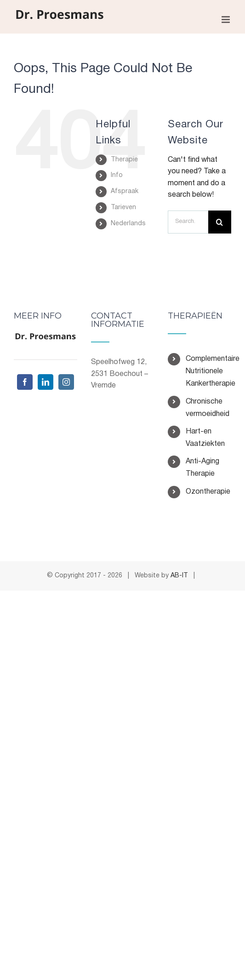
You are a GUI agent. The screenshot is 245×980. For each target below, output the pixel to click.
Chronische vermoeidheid (208, 408)
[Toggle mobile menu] (226, 20)
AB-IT (179, 576)
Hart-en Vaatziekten (205, 438)
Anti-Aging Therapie (202, 468)
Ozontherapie (208, 492)
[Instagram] (66, 382)
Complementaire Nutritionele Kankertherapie (208, 371)
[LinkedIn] (46, 382)
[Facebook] (25, 382)
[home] (46, 338)
